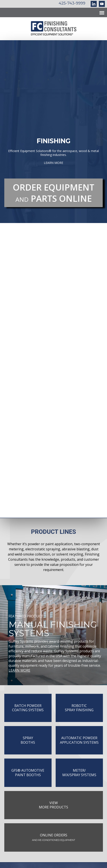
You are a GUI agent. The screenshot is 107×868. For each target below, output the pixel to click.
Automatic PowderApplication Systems (79, 740)
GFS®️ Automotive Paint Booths (28, 773)
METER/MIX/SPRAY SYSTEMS (79, 773)
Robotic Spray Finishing (79, 708)
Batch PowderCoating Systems (28, 708)
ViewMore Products (53, 805)
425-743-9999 (72, 3)
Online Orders (54, 837)
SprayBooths (28, 740)
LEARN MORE (19, 670)
